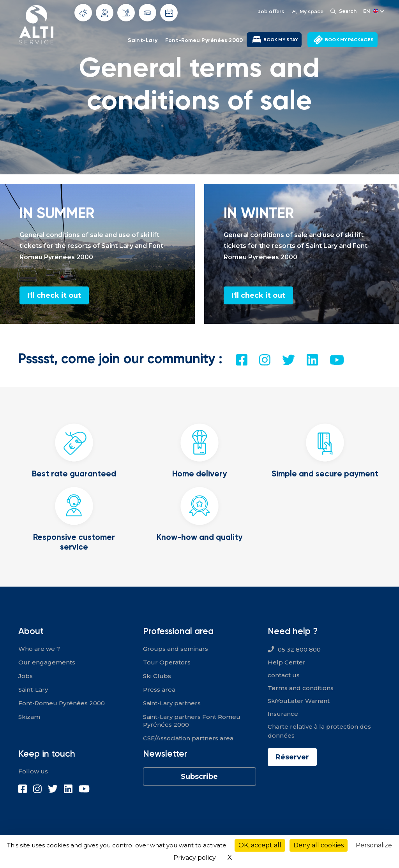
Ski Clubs (157, 676)
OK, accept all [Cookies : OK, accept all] (260, 845)
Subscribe (199, 777)
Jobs (26, 676)
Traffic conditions (148, 13)
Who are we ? (39, 649)
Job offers (271, 11)
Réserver (292, 757)
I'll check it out (54, 295)
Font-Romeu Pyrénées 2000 (204, 40)
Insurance (283, 714)
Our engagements (47, 662)
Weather (83, 13)
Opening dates (169, 13)
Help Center (287, 662)
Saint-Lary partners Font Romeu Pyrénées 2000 (192, 721)
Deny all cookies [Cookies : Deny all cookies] (319, 845)
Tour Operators (167, 662)
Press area (159, 690)
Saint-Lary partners (172, 703)
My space (308, 11)
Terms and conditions (301, 688)
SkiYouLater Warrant (299, 701)
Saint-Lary (143, 40)
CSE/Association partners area (188, 738)
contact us (284, 675)
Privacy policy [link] (195, 858)
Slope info (126, 12)
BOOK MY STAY (281, 40)
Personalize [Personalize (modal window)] (374, 845)
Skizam (29, 717)
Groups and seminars (176, 649)
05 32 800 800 (299, 649)
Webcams (105, 13)
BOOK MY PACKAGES (349, 40)
